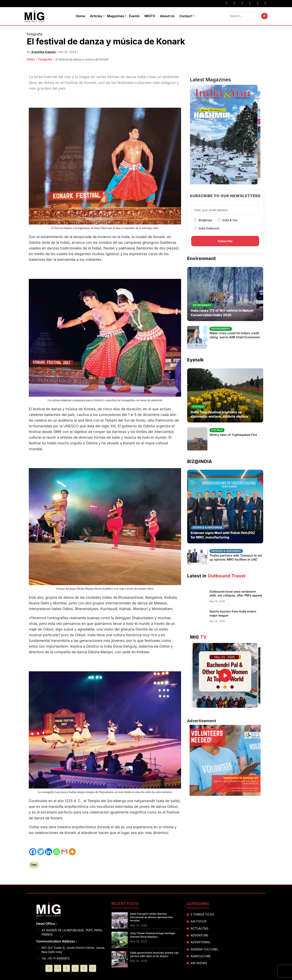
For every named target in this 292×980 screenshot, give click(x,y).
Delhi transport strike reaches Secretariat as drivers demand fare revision (152, 917)
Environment (202, 258)
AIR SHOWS (199, 963)
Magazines (116, 16)
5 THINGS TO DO (202, 914)
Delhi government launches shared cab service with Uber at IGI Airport (154, 954)
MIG (198, 637)
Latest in (216, 576)
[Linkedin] (49, 852)
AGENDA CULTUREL (205, 949)
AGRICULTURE (201, 956)
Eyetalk (195, 360)
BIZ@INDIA (200, 461)
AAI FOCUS (199, 921)
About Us (167, 16)
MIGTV (150, 16)
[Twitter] (41, 852)
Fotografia (45, 59)
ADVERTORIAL (201, 942)
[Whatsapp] (56, 852)
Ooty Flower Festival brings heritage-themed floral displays (153, 935)
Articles (96, 16)
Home (81, 16)
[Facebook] (33, 852)
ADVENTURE (199, 935)
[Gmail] (64, 852)
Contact (186, 16)
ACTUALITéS (199, 928)
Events (134, 16)
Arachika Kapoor (44, 52)
